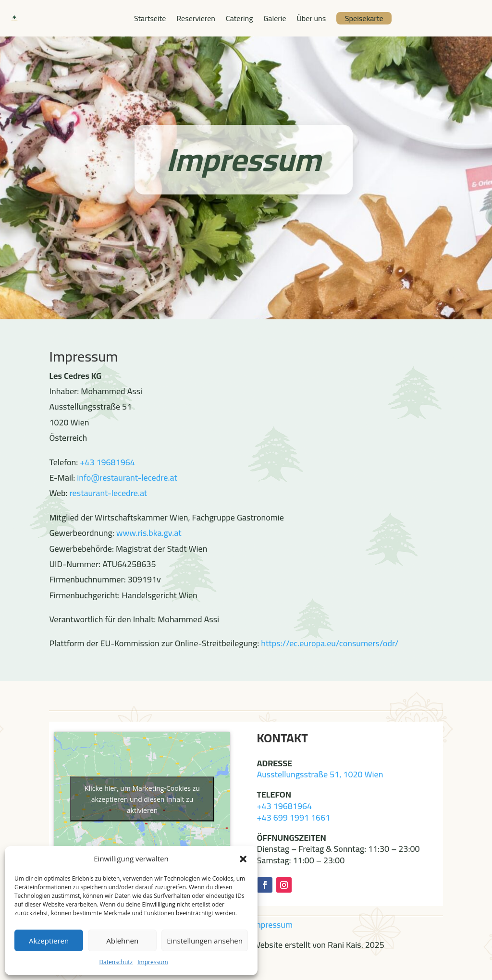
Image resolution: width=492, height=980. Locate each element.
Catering (239, 18)
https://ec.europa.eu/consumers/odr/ (330, 643)
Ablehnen (122, 941)
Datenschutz (116, 962)
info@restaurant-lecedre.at (127, 478)
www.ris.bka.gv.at (149, 533)
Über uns (312, 18)
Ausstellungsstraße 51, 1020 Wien (320, 774)
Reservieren (196, 18)
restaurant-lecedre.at (109, 493)
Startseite (150, 18)
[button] (243, 859)
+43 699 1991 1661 (294, 817)
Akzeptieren (49, 941)
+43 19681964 (107, 462)
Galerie (275, 18)
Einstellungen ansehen (205, 941)
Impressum (153, 962)
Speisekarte (364, 18)
